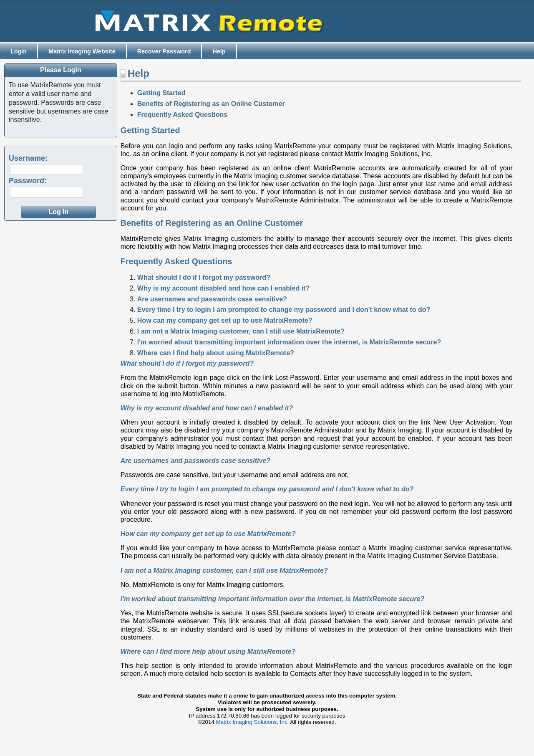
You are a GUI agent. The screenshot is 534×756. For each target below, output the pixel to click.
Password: (28, 181)
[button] (58, 212)
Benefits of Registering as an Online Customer (211, 104)
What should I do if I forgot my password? (204, 277)
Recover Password (164, 51)
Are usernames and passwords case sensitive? (212, 299)
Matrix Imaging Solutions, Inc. (253, 722)
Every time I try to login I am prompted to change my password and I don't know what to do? (284, 310)
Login (19, 51)
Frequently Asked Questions (182, 115)
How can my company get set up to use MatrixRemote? (225, 320)
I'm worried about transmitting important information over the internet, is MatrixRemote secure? (289, 342)
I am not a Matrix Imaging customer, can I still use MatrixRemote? (241, 331)
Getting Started (161, 93)
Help (219, 51)
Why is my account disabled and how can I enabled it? (223, 288)
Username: (28, 158)
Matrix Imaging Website (82, 51)
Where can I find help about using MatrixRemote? (216, 353)
